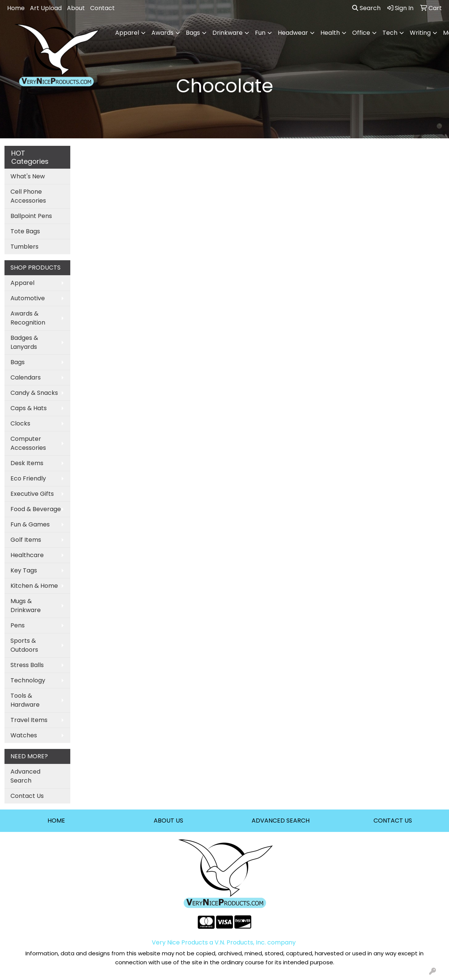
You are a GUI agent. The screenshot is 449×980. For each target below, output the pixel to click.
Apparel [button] (127, 33)
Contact (102, 8)
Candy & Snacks (34, 393)
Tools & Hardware (25, 700)
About (76, 8)
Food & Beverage (36, 509)
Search (366, 8)
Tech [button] (390, 33)
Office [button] (361, 33)
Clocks (20, 423)
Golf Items (26, 540)
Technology (28, 680)
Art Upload (46, 8)
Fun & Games (30, 524)
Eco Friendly (28, 478)
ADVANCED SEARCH (281, 821)
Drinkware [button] (227, 33)
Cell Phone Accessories (28, 196)
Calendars (26, 377)
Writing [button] (420, 33)
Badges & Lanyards (24, 342)
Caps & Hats (29, 408)
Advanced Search (25, 776)
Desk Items (27, 463)
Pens (18, 625)
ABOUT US (168, 821)
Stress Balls (27, 665)
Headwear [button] (293, 33)
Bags (18, 362)
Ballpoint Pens (31, 216)
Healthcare (27, 555)
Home (16, 8)
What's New (28, 176)
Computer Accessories (28, 443)
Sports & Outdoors (24, 645)
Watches (24, 735)
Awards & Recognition (28, 318)
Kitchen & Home (34, 586)
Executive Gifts (32, 494)
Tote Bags (25, 231)
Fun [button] (260, 33)
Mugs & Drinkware (26, 606)
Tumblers (24, 247)
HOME (56, 821)
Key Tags (24, 570)
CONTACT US (393, 821)
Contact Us (27, 796)
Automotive (28, 298)
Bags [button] (193, 33)
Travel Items (29, 720)
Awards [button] (162, 33)
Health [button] (330, 33)
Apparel (22, 283)
